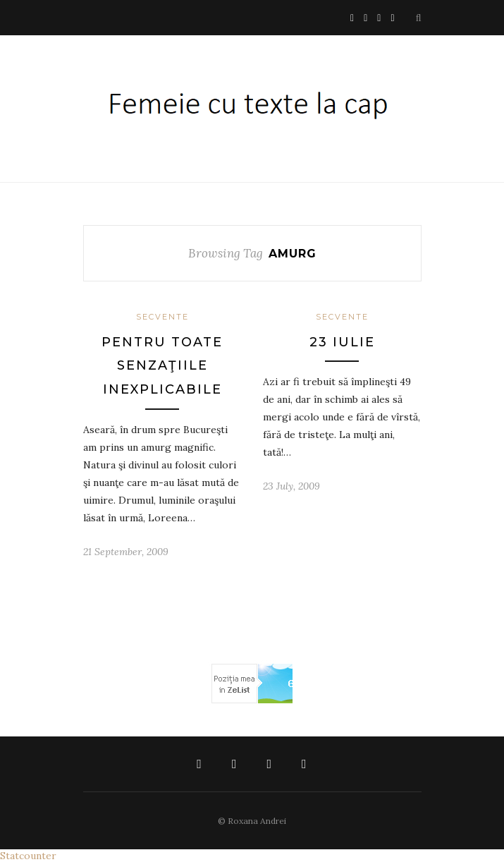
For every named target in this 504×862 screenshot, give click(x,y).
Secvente (162, 317)
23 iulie (342, 342)
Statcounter (28, 856)
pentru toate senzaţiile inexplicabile (162, 366)
